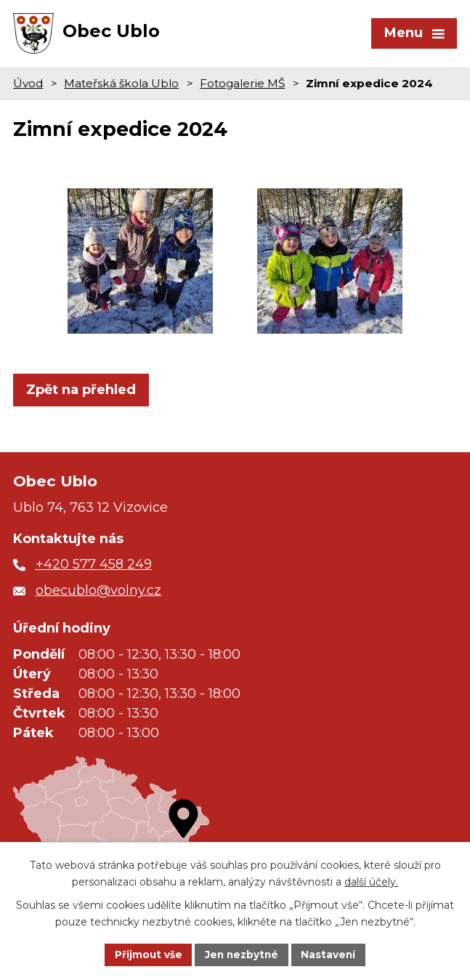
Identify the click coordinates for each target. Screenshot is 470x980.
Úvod (28, 88)
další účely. (371, 881)
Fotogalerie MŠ (242, 88)
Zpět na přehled (81, 395)
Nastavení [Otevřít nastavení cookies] (331, 954)
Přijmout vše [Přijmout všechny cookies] (146, 954)
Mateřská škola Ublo (121, 88)
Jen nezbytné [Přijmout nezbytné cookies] (242, 954)
